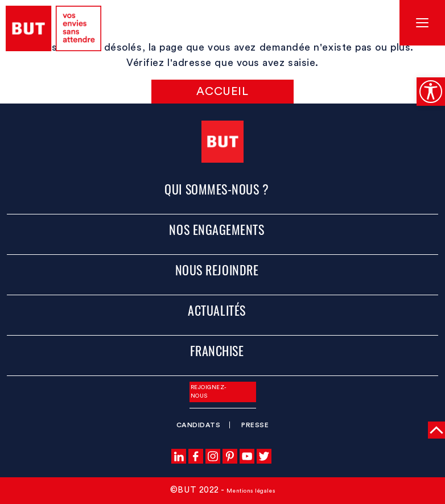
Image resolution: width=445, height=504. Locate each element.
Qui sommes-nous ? (217, 189)
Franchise (217, 350)
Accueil (222, 92)
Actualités (217, 310)
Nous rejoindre (217, 270)
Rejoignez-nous (209, 392)
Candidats (199, 425)
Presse (255, 425)
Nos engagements (217, 229)
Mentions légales (251, 491)
